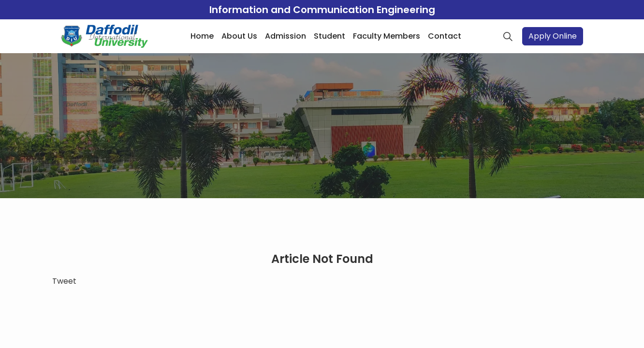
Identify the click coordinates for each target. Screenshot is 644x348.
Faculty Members (387, 36)
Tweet (64, 281)
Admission (285, 36)
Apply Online (553, 36)
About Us (239, 36)
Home (202, 36)
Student (329, 36)
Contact (445, 36)
